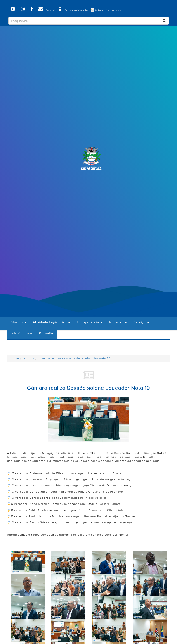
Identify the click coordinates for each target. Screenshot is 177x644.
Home (15, 358)
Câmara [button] (18, 322)
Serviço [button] (141, 322)
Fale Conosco (21, 333)
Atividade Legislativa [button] (52, 322)
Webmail (46, 10)
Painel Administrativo (73, 10)
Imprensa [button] (118, 322)
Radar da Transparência (106, 10)
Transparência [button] (90, 322)
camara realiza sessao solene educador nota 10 (75, 358)
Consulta (46, 333)
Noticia (29, 358)
